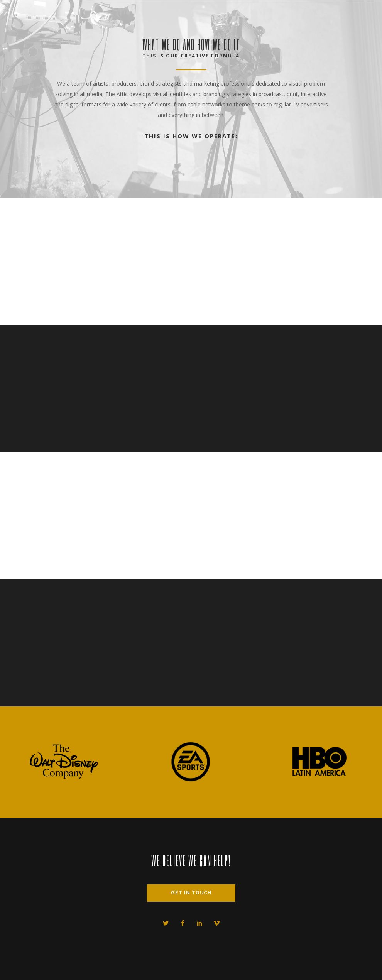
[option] (64, 762)
